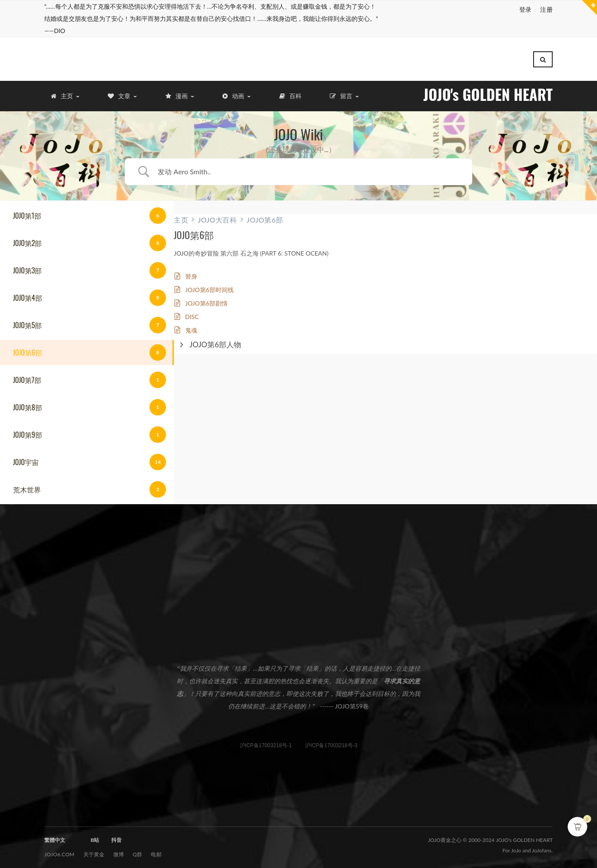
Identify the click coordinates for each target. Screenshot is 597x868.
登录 (526, 9)
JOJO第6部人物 (215, 340)
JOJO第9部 (28, 430)
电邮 (156, 850)
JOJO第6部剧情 (206, 299)
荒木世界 (27, 485)
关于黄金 (94, 850)
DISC (192, 312)
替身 (191, 272)
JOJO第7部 (27, 376)
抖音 (116, 836)
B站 (95, 836)
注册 (546, 9)
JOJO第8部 (28, 403)
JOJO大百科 (217, 215)
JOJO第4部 (28, 293)
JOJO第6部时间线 (209, 285)
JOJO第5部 (27, 321)
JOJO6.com (60, 850)
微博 (119, 850)
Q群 (137, 850)
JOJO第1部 (27, 211)
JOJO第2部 (27, 239)
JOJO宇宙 (26, 458)
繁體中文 (55, 836)
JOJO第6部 (28, 348)
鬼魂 (191, 326)
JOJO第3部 (27, 266)
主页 (181, 215)
